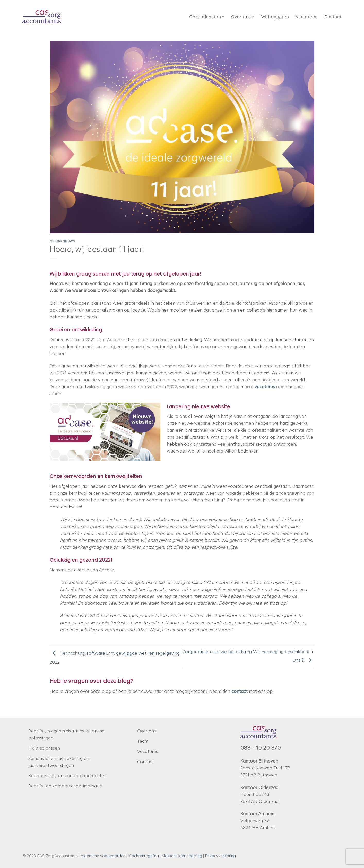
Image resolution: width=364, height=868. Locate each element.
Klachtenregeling (144, 856)
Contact (333, 17)
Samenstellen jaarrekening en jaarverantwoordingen (59, 762)
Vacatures (307, 17)
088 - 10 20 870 (261, 748)
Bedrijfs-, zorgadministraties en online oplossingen (66, 734)
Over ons (243, 17)
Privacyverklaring (220, 856)
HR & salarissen (44, 748)
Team (143, 741)
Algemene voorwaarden (103, 856)
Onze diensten (207, 17)
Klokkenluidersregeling (182, 856)
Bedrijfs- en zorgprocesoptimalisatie (65, 786)
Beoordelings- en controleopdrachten (67, 776)
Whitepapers (275, 17)
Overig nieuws (62, 241)
